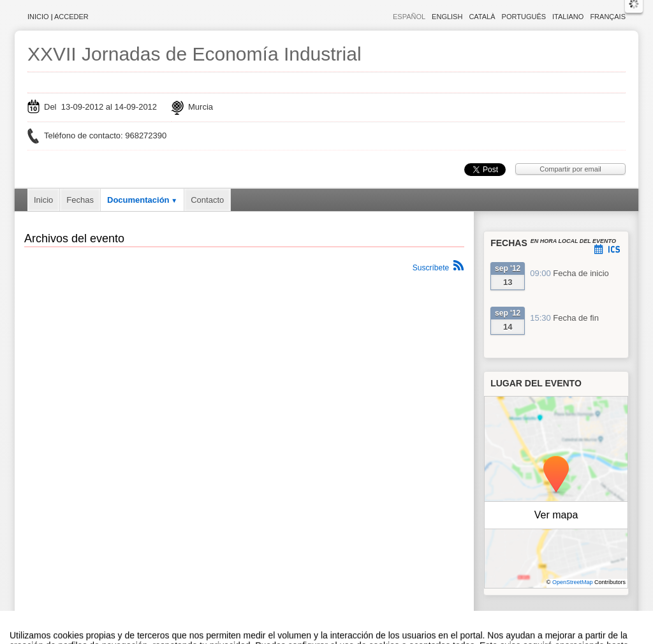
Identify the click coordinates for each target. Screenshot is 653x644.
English (447, 17)
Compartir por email (570, 169)
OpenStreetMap (573, 582)
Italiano (568, 17)
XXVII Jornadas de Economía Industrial (194, 54)
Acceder (71, 17)
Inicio (38, 17)
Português (524, 17)
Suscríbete (431, 268)
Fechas (80, 200)
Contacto (207, 200)
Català (482, 17)
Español (409, 17)
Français (608, 17)
